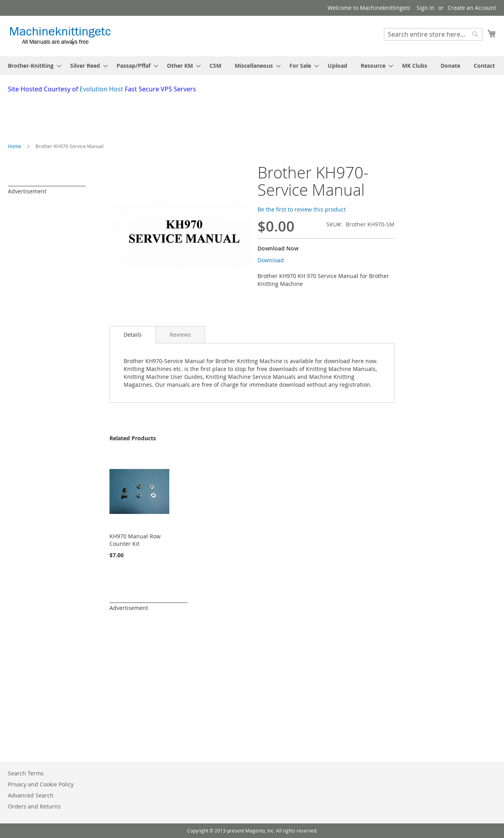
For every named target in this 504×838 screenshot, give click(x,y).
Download (271, 260)
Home (15, 146)
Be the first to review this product (302, 209)
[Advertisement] (199, 115)
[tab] (133, 335)
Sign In (426, 8)
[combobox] (433, 34)
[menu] (252, 66)
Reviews (180, 335)
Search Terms (26, 773)
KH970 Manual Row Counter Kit (135, 540)
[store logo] (60, 36)
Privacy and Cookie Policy (41, 784)
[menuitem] (32, 66)
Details (133, 335)
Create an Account (472, 8)
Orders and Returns (34, 806)
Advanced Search (31, 795)
